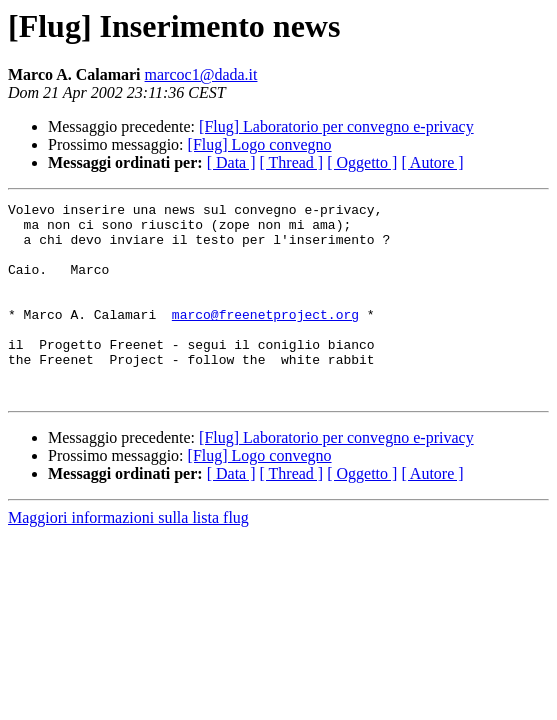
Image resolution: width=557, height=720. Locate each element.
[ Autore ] (432, 162)
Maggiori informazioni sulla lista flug (128, 556)
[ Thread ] (292, 162)
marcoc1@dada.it (201, 74)
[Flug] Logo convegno (260, 144)
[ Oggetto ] (362, 162)
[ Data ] (231, 162)
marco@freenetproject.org (265, 338)
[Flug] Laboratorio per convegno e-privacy (336, 126)
